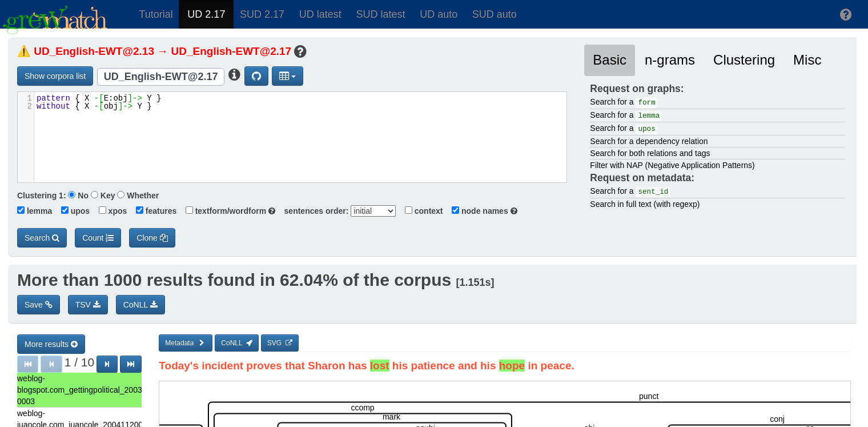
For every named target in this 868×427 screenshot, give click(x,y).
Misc (807, 60)
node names (481, 211)
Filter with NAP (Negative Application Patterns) (672, 165)
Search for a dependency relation (649, 141)
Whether (138, 195)
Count (98, 238)
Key (103, 195)
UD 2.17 (206, 14)
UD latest (320, 14)
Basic (610, 60)
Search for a (624, 103)
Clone (152, 238)
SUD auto (495, 14)
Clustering (744, 60)
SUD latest (380, 14)
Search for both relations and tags (650, 153)
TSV (88, 305)
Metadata (186, 343)
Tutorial (156, 14)
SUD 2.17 (262, 14)
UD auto (439, 14)
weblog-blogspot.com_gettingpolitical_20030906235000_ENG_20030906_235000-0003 (79, 390)
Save (39, 305)
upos (72, 211)
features (153, 211)
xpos (109, 211)
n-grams (670, 60)
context (420, 211)
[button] (846, 14)
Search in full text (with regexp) (645, 204)
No (78, 195)
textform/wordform (227, 211)
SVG (280, 343)
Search (42, 238)
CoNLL (140, 305)
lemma (35, 211)
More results (51, 344)
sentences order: (313, 211)
